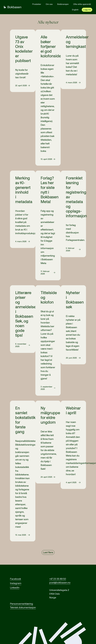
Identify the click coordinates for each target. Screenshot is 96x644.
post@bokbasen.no (60, 583)
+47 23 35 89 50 (58, 579)
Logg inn (87, 10)
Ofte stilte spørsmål (82, 4)
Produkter (37, 4)
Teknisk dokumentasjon (23, 608)
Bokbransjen (63, 4)
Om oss (49, 4)
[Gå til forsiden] (12, 7)
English (75, 10)
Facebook (15, 579)
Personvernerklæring (21, 604)
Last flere (48, 552)
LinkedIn (15, 588)
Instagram (16, 583)
